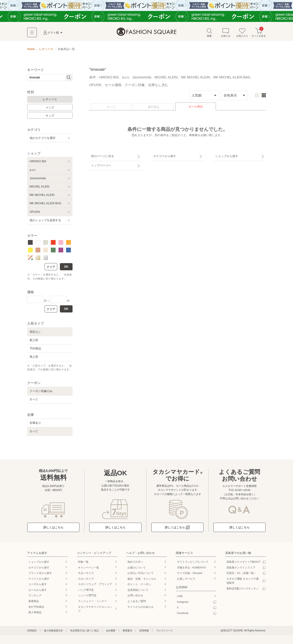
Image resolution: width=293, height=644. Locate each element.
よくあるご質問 (137, 602)
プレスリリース (164, 631)
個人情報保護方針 (53, 631)
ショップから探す (226, 156)
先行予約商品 (36, 607)
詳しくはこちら (53, 528)
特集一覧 (83, 562)
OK (66, 267)
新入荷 (34, 341)
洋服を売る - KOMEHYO (191, 568)
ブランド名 (40, 573)
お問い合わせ (135, 596)
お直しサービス (186, 579)
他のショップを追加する (45, 220)
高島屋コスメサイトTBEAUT (243, 562)
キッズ (50, 116)
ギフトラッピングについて (193, 562)
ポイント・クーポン (139, 585)
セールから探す (38, 590)
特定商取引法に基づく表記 (84, 631)
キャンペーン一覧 (89, 568)
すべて (111, 107)
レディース (50, 100)
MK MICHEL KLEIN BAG (45, 204)
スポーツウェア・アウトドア (95, 585)
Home (31, 50)
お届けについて (137, 568)
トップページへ (100, 164)
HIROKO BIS (38, 162)
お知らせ (226, 33)
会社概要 (111, 631)
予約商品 (35, 349)
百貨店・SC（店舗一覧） (241, 573)
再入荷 (34, 357)
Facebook (183, 613)
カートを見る (259, 33)
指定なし (35, 332)
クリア (51, 267)
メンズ (50, 108)
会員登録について (138, 590)
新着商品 (34, 602)
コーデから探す (38, 585)
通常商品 (153, 107)
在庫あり (35, 423)
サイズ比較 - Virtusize (190, 573)
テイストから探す (39, 579)
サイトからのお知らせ (141, 607)
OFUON (35, 212)
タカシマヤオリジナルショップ (95, 609)
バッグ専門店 (86, 590)
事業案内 (127, 631)
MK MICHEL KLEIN (42, 195)
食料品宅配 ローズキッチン (243, 589)
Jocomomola (38, 179)
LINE (180, 597)
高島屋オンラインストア (241, 568)
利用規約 (32, 631)
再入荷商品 (35, 613)
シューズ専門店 (87, 596)
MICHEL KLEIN (39, 187)
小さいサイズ (86, 579)
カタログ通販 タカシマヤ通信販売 (243, 581)
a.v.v (32, 170)
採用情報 (144, 631)
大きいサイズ (86, 573)
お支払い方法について (141, 573)
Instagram (183, 602)
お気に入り (242, 33)
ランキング (35, 596)
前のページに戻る (102, 156)
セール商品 (196, 107)
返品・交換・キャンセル (142, 579)
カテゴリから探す (164, 156)
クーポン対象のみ (41, 391)
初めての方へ (135, 562)
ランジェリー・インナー (92, 602)
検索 (209, 33)
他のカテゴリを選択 (42, 138)
